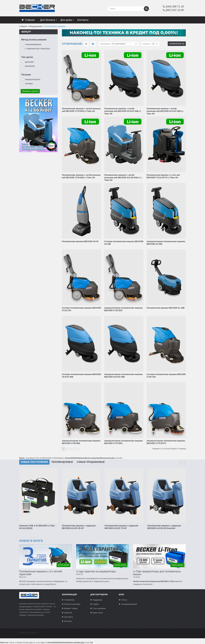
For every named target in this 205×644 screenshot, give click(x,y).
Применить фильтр (30, 91)
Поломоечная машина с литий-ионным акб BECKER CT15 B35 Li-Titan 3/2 (81, 110)
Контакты (68, 621)
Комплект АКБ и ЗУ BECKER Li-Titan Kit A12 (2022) (37, 527)
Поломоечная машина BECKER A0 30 (80, 241)
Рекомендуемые (62, 462)
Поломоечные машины (55, 26)
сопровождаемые (33, 44)
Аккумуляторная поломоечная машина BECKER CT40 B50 (81, 442)
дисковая (29, 62)
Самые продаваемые (91, 462)
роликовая (30, 66)
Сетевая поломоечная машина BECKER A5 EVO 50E (81, 376)
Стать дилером (99, 608)
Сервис (96, 604)
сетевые (29, 84)
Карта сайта (98, 613)
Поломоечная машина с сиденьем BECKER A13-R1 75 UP (121, 527)
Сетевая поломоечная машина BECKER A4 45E (124, 243)
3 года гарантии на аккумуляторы (96, 571)
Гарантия (68, 613)
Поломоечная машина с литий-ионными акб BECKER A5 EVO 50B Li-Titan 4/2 (165, 111)
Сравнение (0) (177, 44)
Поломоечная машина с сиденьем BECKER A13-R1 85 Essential (164, 527)
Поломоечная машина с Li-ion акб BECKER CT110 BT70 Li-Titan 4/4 (163, 176)
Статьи (124, 600)
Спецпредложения (129, 604)
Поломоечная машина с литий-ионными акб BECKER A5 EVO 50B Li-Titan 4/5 (123, 111)
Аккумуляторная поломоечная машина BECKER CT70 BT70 (166, 442)
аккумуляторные (33, 79)
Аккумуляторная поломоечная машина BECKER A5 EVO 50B (123, 376)
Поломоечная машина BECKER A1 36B (166, 308)
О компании (69, 600)
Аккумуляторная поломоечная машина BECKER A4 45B (166, 243)
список (86, 44)
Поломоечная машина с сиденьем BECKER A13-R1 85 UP (79, 527)
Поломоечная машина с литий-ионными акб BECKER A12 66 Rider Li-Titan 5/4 (123, 178)
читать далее (63, 565)
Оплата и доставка (72, 604)
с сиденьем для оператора (37, 49)
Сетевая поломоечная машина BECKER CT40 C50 (166, 376)
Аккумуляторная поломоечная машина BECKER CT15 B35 (123, 309)
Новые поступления (34, 462)
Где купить (69, 617)
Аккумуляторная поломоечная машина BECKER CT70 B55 (123, 442)
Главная (23, 26)
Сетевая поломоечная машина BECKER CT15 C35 (81, 309)
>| (78, 449)
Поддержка (97, 600)
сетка (93, 44)
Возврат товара (71, 608)
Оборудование (36, 26)
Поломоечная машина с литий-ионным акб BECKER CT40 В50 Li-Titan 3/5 (81, 176)
